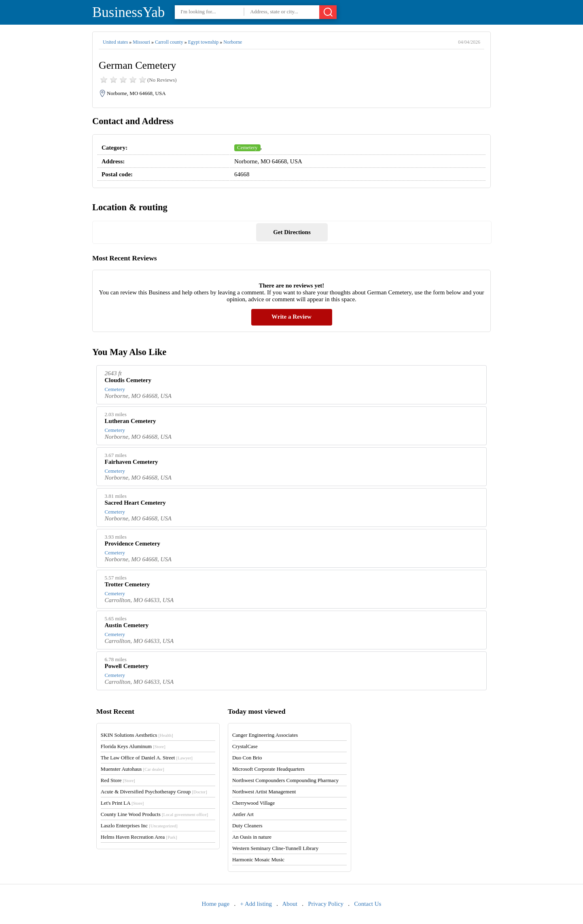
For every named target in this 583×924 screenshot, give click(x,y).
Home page (216, 904)
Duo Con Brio (247, 758)
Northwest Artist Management (264, 792)
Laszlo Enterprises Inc (139, 826)
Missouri (141, 42)
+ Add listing (256, 904)
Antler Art (243, 814)
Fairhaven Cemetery (131, 462)
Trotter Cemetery (127, 584)
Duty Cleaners (247, 826)
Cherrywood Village (254, 803)
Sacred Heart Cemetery (135, 503)
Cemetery (247, 147)
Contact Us (368, 904)
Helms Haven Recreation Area (139, 837)
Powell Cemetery (127, 666)
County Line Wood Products (154, 814)
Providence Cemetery (133, 543)
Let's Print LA (122, 803)
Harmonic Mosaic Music (258, 860)
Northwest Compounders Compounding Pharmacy (285, 780)
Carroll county (169, 42)
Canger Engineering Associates (265, 735)
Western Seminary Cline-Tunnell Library (275, 848)
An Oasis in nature (252, 837)
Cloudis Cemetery (128, 380)
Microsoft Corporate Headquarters (268, 769)
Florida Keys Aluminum (133, 746)
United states (115, 42)
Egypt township (204, 42)
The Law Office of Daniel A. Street (147, 758)
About (290, 904)
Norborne (233, 42)
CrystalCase (245, 746)
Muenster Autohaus (132, 769)
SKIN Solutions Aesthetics (137, 735)
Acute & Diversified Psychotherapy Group (154, 792)
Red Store (118, 780)
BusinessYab (128, 12)
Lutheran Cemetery (130, 421)
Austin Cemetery (127, 625)
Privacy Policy (326, 904)
